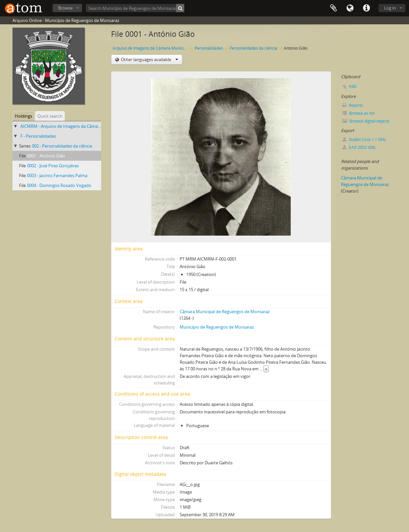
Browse (65, 8)
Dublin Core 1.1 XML (364, 139)
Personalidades (209, 48)
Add (352, 86)
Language (350, 8)
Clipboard (333, 8)
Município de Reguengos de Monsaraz (217, 327)
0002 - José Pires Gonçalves (53, 166)
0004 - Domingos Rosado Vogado (59, 185)
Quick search (50, 116)
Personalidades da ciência (253, 48)
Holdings (23, 116)
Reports (353, 105)
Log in (390, 8)
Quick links (366, 8)
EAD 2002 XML (359, 147)
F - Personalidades (38, 136)
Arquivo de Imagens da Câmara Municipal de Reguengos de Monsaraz (151, 48)
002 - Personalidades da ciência (62, 146)
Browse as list (358, 113)
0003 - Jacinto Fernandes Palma (57, 175)
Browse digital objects (366, 121)
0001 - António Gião (46, 156)
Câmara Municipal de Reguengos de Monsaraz (225, 312)
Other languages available (149, 59)
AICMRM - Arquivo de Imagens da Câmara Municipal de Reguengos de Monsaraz (99, 126)
